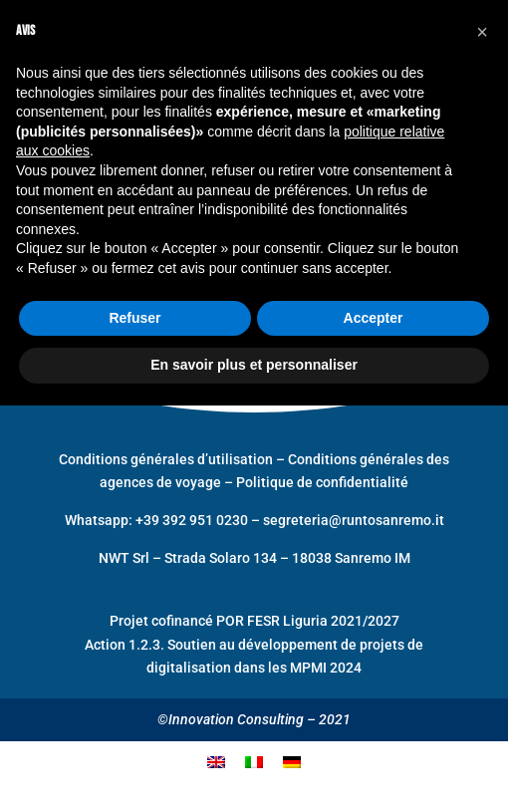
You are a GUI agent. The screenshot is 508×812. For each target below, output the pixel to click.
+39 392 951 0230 (193, 520)
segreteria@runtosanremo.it (354, 520)
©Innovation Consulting (231, 719)
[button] (482, 32)
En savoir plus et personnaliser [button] (254, 365)
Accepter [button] (374, 318)
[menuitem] (216, 762)
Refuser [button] (134, 318)
